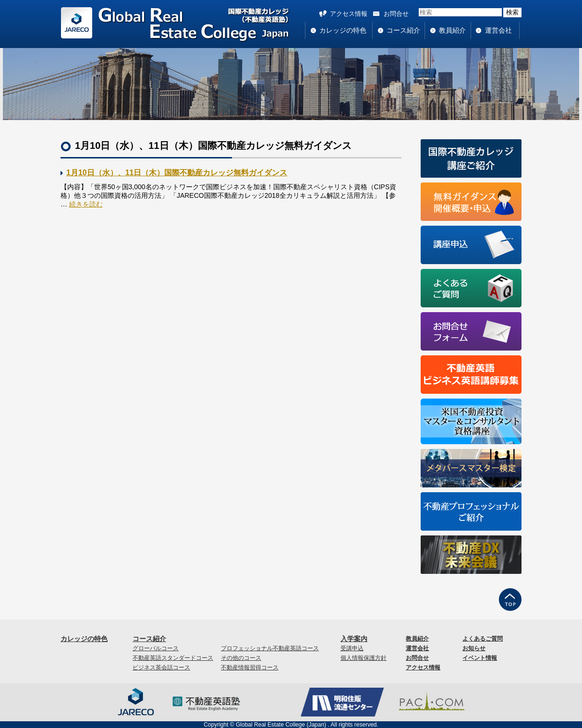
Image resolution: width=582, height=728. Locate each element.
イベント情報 (480, 658)
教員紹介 (452, 30)
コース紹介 (403, 30)
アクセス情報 (349, 14)
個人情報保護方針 (364, 658)
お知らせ (474, 648)
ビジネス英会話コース (161, 667)
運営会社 (498, 30)
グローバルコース (156, 648)
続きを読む (86, 204)
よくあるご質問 (483, 639)
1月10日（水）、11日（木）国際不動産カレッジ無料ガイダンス (177, 173)
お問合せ (396, 14)
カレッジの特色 (343, 30)
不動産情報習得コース (250, 667)
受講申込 (352, 648)
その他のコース (241, 658)
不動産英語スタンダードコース (173, 658)
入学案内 (354, 639)
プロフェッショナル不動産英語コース (270, 648)
